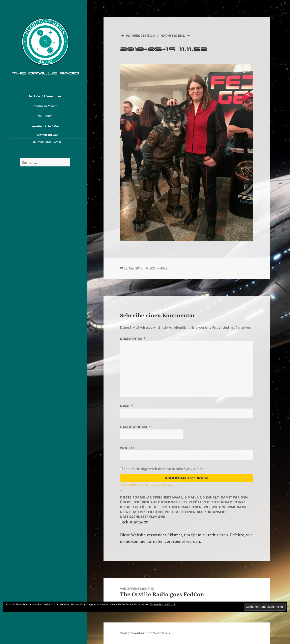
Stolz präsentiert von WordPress (145, 633)
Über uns (45, 126)
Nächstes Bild (173, 36)
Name (127, 406)
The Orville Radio (45, 73)
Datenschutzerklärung (163, 604)
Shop (45, 116)
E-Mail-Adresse (135, 427)
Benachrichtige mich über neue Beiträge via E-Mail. (165, 469)
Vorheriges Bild (140, 36)
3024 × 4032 (158, 268)
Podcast (45, 106)
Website (127, 448)
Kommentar (133, 339)
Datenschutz (47, 142)
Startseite (45, 96)
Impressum (47, 135)
